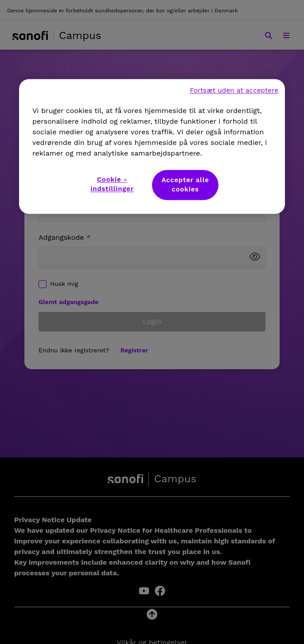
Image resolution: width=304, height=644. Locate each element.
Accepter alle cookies (185, 185)
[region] (152, 146)
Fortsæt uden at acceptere (234, 90)
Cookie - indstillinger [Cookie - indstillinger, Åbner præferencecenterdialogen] (112, 184)
